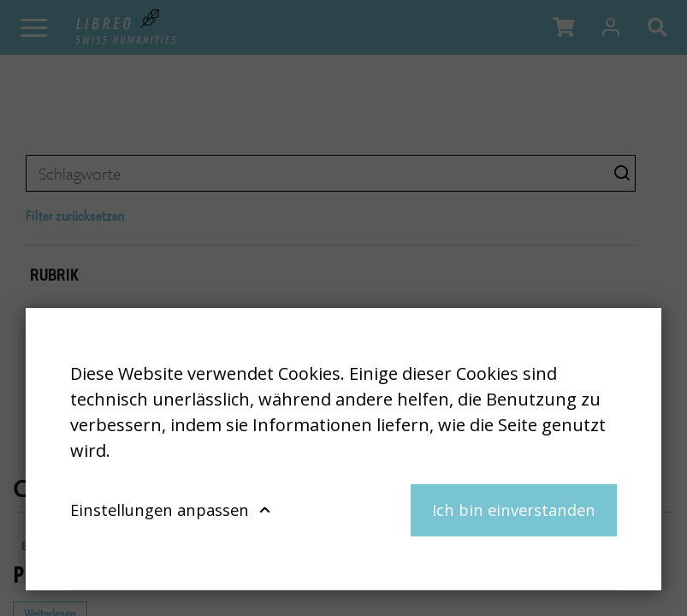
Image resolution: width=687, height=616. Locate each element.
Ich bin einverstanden (514, 509)
